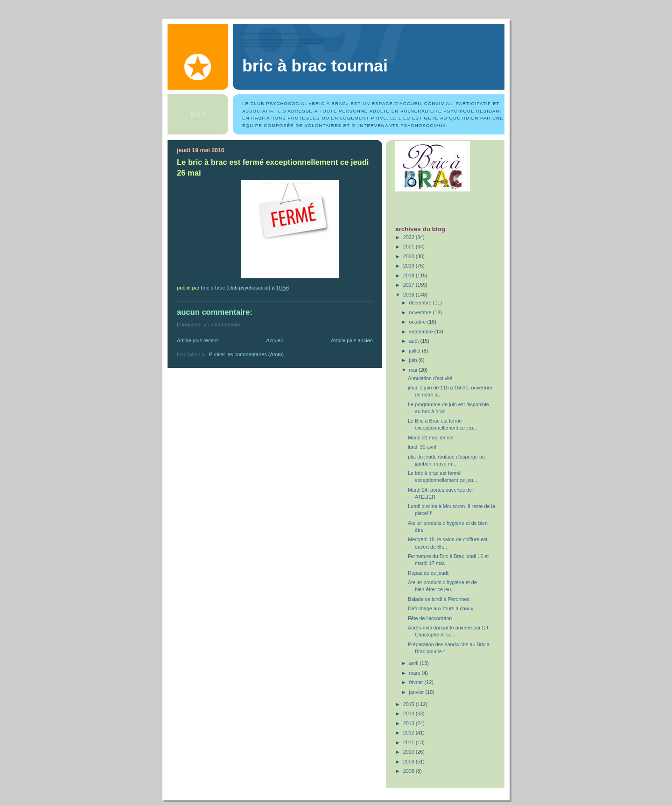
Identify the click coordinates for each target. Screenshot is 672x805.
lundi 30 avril (422, 447)
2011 (409, 742)
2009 (409, 762)
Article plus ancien (352, 340)
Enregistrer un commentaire (209, 325)
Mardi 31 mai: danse (431, 438)
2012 (409, 733)
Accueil (274, 340)
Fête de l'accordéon (430, 618)
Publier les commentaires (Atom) (246, 354)
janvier (417, 692)
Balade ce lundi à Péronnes (439, 599)
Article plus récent (197, 340)
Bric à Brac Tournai (315, 66)
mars (416, 673)
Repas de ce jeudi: (429, 573)
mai (414, 370)
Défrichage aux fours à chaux (441, 608)
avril (415, 663)
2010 (409, 752)
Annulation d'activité (430, 378)
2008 (409, 771)
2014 (409, 713)
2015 (409, 704)
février (417, 682)
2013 (409, 723)
